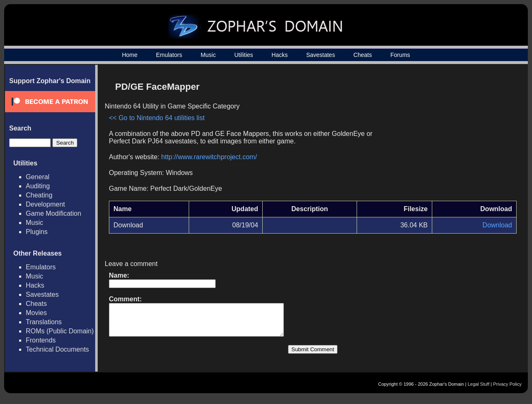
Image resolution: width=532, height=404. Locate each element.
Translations (44, 322)
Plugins (37, 232)
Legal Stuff (478, 390)
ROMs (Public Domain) (60, 331)
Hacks (280, 55)
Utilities (244, 55)
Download (497, 225)
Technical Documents (57, 349)
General (38, 177)
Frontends (41, 340)
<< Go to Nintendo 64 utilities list (157, 118)
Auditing (38, 186)
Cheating (39, 195)
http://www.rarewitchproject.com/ (209, 157)
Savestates (321, 55)
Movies (36, 313)
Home (129, 55)
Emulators (169, 55)
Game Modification (53, 213)
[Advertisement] (446, 135)
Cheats (362, 55)
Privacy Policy (507, 390)
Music (208, 55)
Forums (400, 55)
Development (45, 204)
